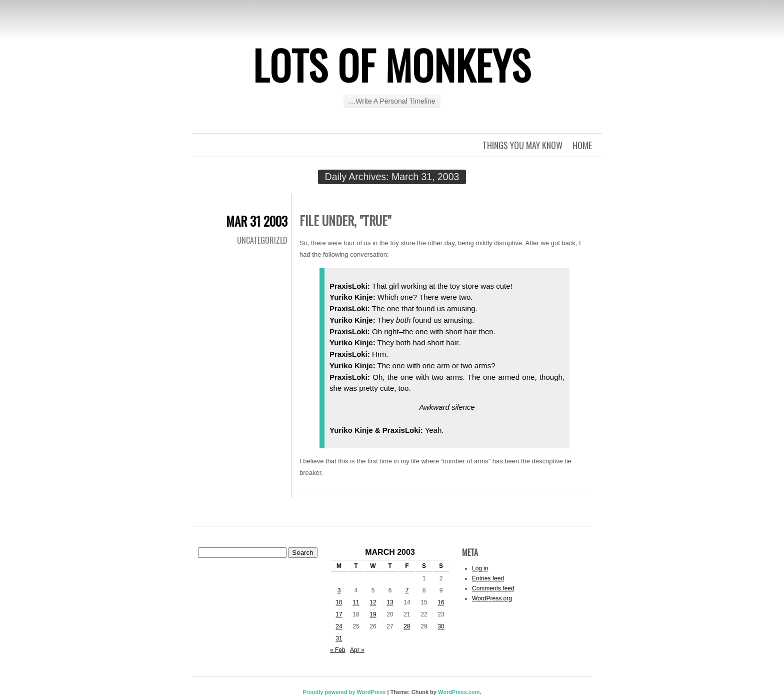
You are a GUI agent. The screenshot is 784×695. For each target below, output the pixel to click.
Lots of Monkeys (392, 65)
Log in (480, 568)
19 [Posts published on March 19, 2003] (373, 614)
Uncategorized (262, 240)
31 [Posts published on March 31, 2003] (339, 638)
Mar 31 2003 (257, 221)
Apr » (357, 650)
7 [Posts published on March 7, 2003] (407, 590)
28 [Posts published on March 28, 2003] (407, 626)
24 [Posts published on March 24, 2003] (339, 626)
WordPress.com (459, 692)
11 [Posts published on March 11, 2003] (356, 602)
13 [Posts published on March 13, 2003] (390, 602)
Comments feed (493, 588)
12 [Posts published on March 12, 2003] (373, 602)
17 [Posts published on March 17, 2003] (339, 614)
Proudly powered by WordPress (344, 692)
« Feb (338, 650)
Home (582, 145)
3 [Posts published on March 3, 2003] (339, 590)
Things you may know (522, 145)
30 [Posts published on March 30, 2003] (441, 626)
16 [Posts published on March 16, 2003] (441, 602)
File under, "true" (345, 220)
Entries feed (488, 578)
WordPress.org (492, 598)
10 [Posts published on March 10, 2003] (339, 602)
